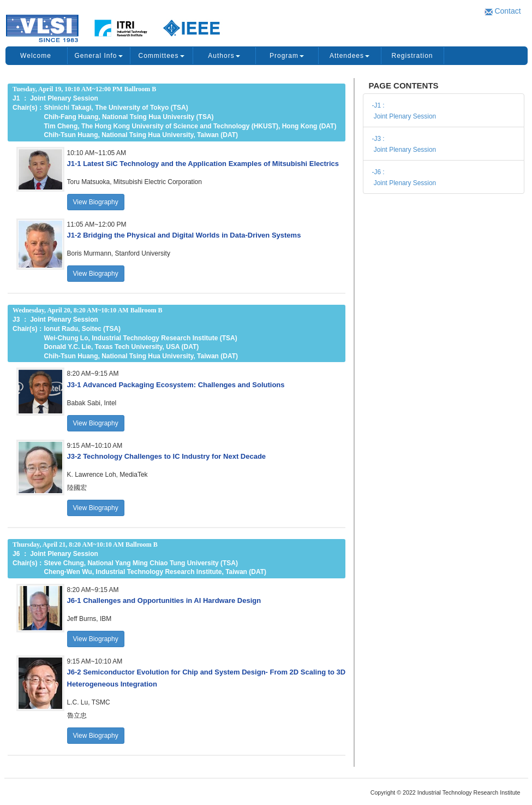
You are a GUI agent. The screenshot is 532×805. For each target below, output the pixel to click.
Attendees (349, 56)
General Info (98, 56)
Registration (412, 56)
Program (287, 56)
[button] (203, 163)
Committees (161, 56)
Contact (503, 11)
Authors (224, 56)
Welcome (36, 56)
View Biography (96, 202)
